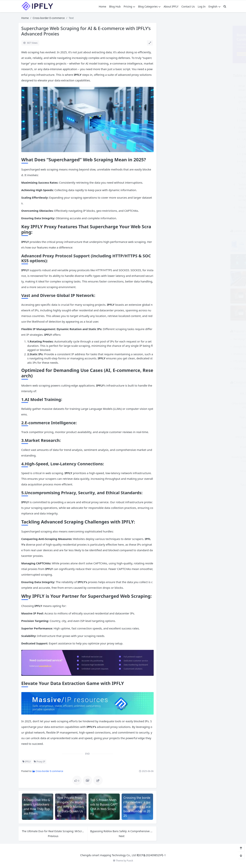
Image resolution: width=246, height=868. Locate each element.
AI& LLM (176, 393)
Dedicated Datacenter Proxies (210, 405)
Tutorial (176, 485)
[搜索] (225, 6)
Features (176, 417)
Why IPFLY (210, 485)
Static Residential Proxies (210, 473)
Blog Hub (115, 6)
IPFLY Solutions (176, 437)
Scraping (210, 457)
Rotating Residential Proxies (176, 459)
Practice (176, 447)
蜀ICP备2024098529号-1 (151, 855)
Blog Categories (149, 6)
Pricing (129, 6)
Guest (176, 427)
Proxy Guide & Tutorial (210, 447)
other (210, 437)
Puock (130, 861)
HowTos (210, 427)
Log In (202, 6)
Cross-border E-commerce (49, 18)
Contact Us (188, 6)
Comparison (210, 393)
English (215, 6)
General (210, 417)
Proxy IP (40, 762)
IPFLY (27, 762)
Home (102, 6)
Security (176, 471)
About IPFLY (171, 6)
